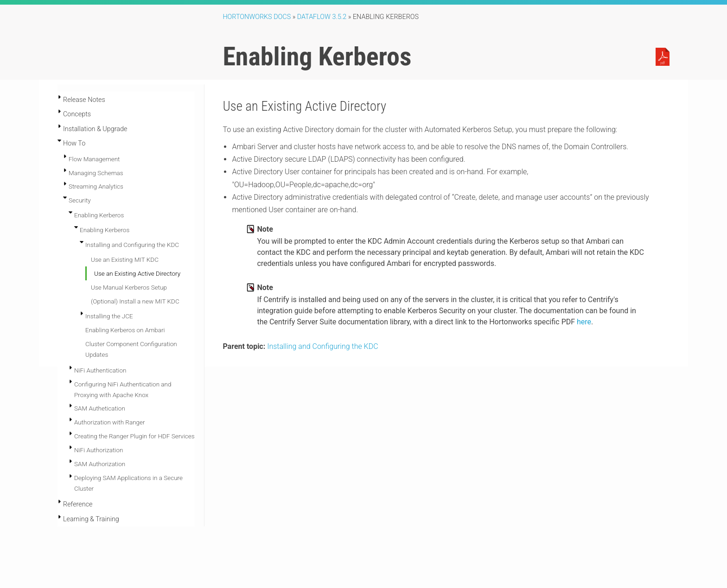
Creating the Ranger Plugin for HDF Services (134, 436)
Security (80, 200)
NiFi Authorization (99, 450)
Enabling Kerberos (99, 215)
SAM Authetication (100, 408)
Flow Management (94, 159)
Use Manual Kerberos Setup (129, 287)
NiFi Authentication (100, 370)
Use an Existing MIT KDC (125, 259)
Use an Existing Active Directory (137, 273)
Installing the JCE (109, 316)
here (584, 322)
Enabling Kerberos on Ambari (125, 330)
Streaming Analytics (96, 186)
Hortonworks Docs (257, 17)
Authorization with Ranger (110, 422)
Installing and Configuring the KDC (132, 245)
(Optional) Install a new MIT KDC (135, 301)
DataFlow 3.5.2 (322, 17)
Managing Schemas (96, 173)
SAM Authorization (100, 464)
